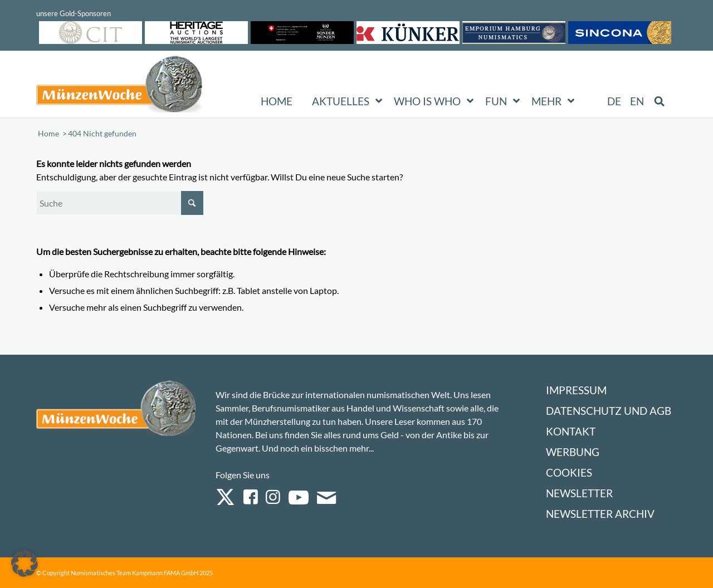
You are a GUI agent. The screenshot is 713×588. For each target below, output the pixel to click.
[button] (25, 563)
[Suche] (120, 203)
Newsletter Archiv (600, 514)
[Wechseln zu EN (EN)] (637, 101)
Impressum (576, 390)
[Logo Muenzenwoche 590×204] (120, 86)
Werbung (573, 452)
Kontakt (571, 431)
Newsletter (579, 493)
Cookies (569, 472)
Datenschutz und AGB (609, 411)
